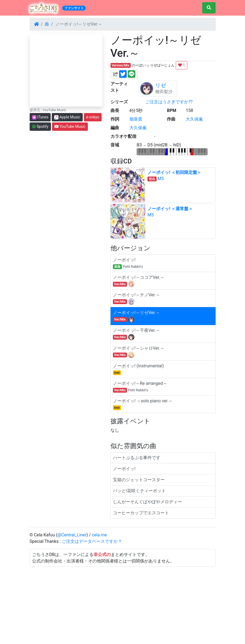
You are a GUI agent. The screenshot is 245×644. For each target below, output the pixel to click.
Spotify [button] (40, 126)
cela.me (99, 535)
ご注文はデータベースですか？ (92, 541)
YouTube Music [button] (70, 126)
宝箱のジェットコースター (139, 480)
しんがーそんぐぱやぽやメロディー (147, 502)
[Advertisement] (123, 604)
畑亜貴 (136, 119)
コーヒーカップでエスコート (141, 513)
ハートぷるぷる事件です (137, 458)
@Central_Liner (72, 535)
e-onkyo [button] (93, 117)
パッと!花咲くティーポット (139, 491)
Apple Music (67, 117)
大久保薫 (194, 119)
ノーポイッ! (124, 469)
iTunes (40, 117)
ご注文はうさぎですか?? (169, 102)
